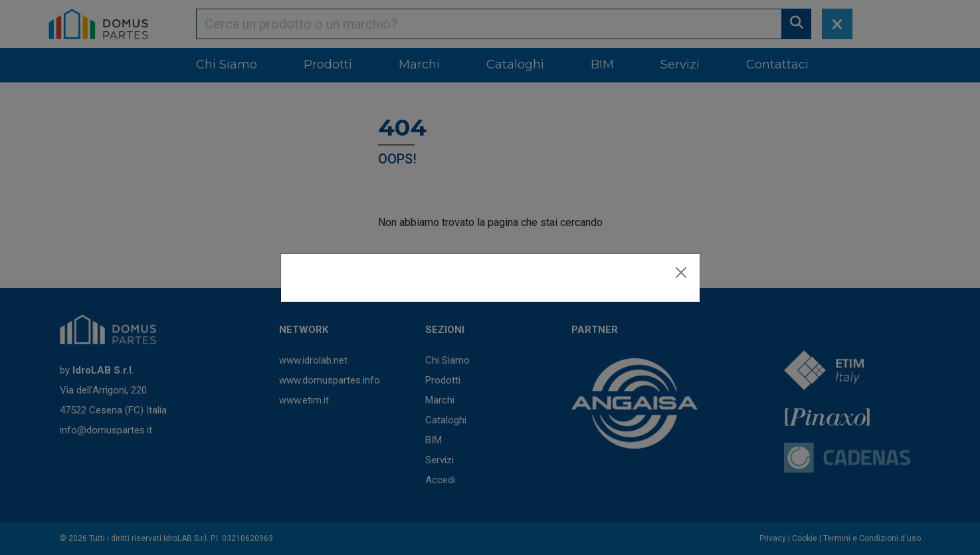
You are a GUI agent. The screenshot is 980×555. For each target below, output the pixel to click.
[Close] (681, 273)
